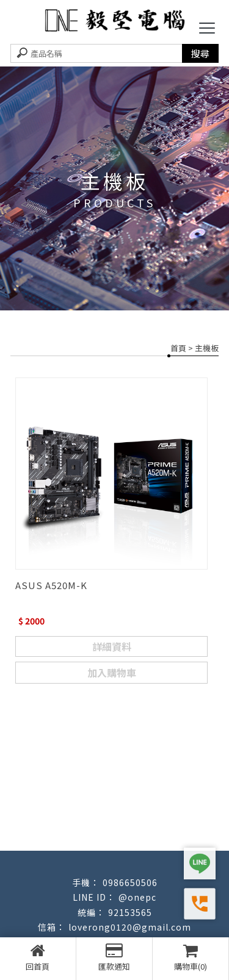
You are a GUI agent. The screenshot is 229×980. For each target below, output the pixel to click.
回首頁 (38, 957)
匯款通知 (114, 957)
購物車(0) (191, 957)
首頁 (178, 348)
